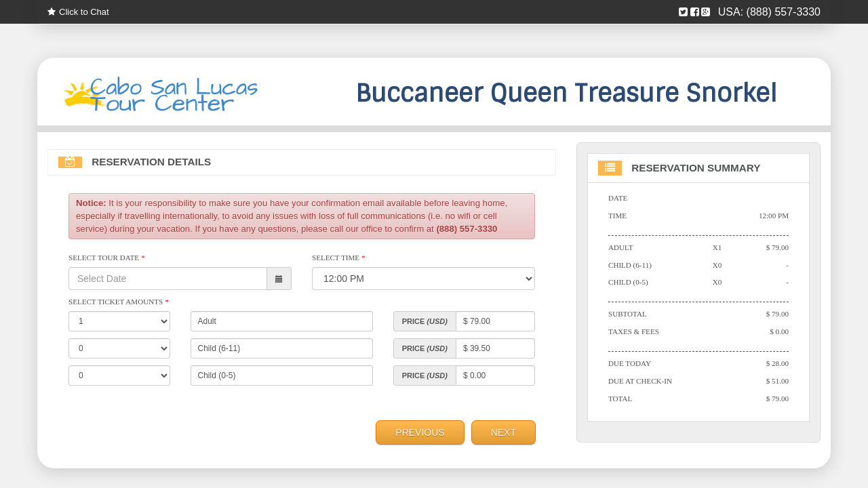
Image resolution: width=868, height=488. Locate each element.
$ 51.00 (777, 382)
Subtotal (628, 315)
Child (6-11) (630, 266)
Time (617, 216)
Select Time (339, 259)
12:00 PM (774, 216)
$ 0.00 (779, 333)
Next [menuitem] (504, 433)
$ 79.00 (777, 248)
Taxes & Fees (634, 333)
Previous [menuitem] (420, 433)
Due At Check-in (640, 382)
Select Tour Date (107, 259)
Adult (621, 248)
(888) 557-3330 (784, 12)
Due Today (630, 365)
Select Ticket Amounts (119, 303)
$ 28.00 (777, 365)
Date (618, 199)
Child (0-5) (628, 283)
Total (620, 400)
